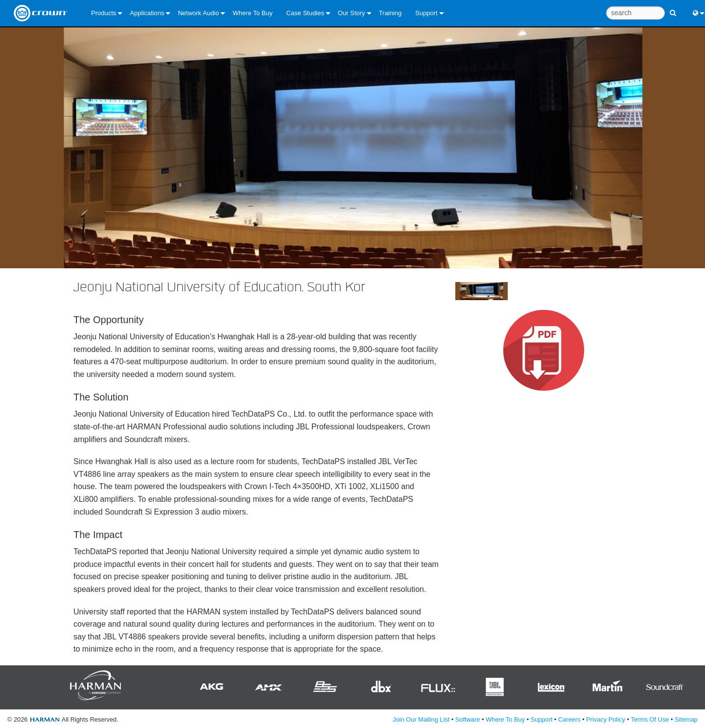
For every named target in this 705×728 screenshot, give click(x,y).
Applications (147, 13)
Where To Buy (252, 13)
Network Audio (198, 13)
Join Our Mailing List (421, 719)
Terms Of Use (650, 719)
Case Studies (305, 13)
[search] (635, 13)
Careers (569, 719)
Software (468, 719)
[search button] (673, 9)
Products (104, 13)
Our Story (352, 13)
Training (390, 13)
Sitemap (686, 719)
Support (426, 13)
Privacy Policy (606, 719)
